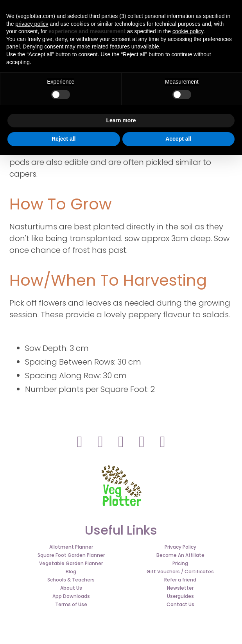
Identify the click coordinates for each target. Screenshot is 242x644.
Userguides (180, 596)
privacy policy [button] (32, 24)
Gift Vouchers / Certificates (180, 572)
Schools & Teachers (71, 580)
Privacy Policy (180, 547)
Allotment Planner (71, 547)
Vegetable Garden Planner (71, 563)
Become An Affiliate (180, 555)
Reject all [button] (64, 139)
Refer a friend (180, 580)
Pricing (180, 563)
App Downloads (71, 596)
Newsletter (180, 588)
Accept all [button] (178, 139)
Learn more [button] (121, 120)
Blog (71, 572)
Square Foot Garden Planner (71, 555)
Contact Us (180, 604)
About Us (71, 588)
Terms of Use (71, 604)
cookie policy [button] (188, 31)
